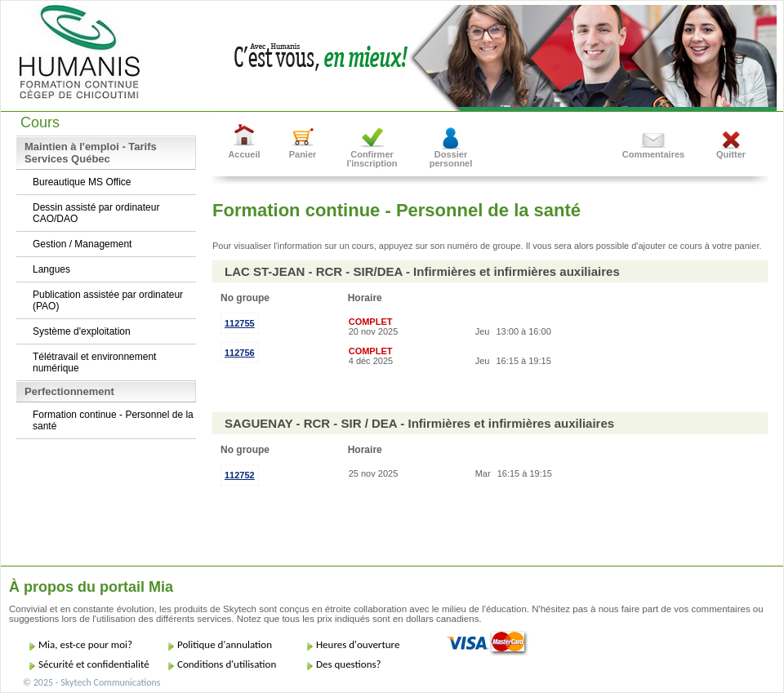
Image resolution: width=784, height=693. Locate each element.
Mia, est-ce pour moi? (85, 644)
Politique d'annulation (225, 644)
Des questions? (349, 664)
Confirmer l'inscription (372, 159)
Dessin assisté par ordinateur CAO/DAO (96, 213)
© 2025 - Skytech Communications (91, 682)
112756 (240, 353)
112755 (240, 323)
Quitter (731, 154)
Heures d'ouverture (358, 644)
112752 (240, 475)
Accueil (244, 154)
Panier (303, 154)
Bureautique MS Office (82, 182)
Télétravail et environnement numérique (94, 362)
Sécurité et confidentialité (94, 664)
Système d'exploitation (82, 331)
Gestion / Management (82, 244)
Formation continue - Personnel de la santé (113, 420)
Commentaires (653, 154)
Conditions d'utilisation (227, 664)
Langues (51, 269)
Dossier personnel (451, 159)
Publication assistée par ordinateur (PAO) (108, 300)
